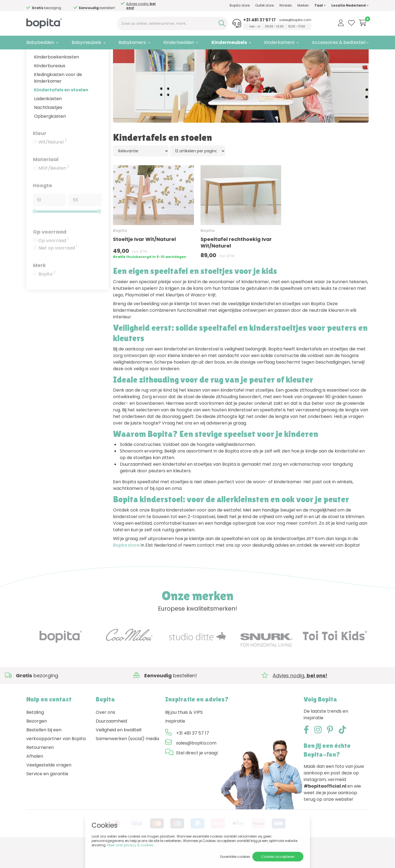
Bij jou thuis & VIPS (184, 734)
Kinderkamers (279, 42)
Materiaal (46, 181)
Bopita (47, 296)
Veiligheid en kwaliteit (119, 752)
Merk (39, 287)
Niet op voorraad (58, 270)
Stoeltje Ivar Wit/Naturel (144, 261)
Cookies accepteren (278, 857)
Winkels (286, 5)
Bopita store (240, 5)
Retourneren (40, 769)
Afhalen (35, 778)
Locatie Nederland (350, 5)
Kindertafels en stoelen (61, 112)
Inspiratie (175, 743)
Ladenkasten (48, 120)
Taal (320, 5)
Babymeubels (86, 42)
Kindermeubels (229, 42)
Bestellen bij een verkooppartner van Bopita (56, 756)
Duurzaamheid (111, 743)
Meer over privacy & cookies (130, 845)
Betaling (35, 734)
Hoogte (43, 207)
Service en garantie (47, 795)
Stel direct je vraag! (197, 775)
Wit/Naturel (53, 164)
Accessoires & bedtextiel (339, 42)
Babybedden (40, 42)
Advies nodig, (141, 6)
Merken (303, 5)
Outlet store (264, 5)
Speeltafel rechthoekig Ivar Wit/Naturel (236, 264)
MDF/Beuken (54, 190)
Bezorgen (37, 743)
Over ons (105, 734)
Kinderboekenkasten (57, 79)
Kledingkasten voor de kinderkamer (58, 99)
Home (32, 56)
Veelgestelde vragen (49, 787)
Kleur (40, 155)
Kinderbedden (179, 42)
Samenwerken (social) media (127, 760)
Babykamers (132, 42)
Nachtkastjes (48, 129)
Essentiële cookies (235, 857)
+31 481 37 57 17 (259, 20)
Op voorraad (50, 253)
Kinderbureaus (50, 87)
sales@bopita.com (295, 20)
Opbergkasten (50, 138)
